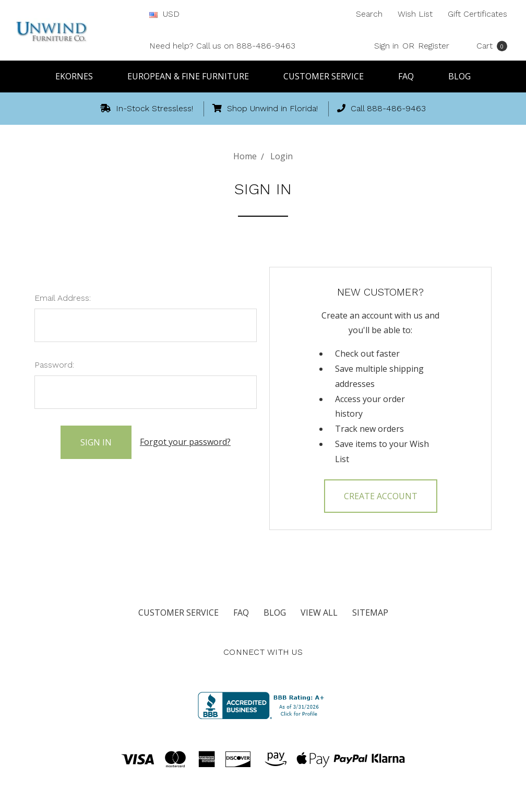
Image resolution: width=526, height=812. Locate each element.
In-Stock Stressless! (147, 108)
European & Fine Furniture (193, 76)
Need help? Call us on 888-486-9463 (222, 46)
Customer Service (328, 76)
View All (319, 613)
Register (434, 46)
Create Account (381, 496)
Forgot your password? (185, 442)
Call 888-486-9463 (381, 108)
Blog (459, 76)
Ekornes (79, 76)
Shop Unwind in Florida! (265, 108)
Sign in (386, 46)
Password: (54, 365)
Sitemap (370, 613)
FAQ (411, 76)
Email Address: (63, 298)
